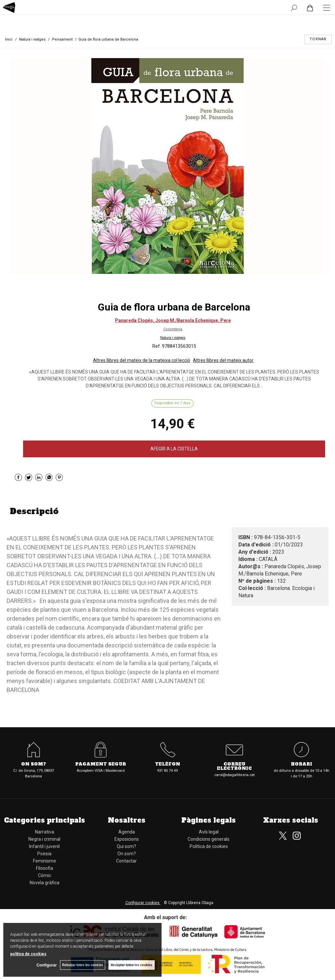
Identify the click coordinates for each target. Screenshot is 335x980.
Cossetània (173, 329)
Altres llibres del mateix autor (223, 360)
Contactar (126, 861)
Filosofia (45, 868)
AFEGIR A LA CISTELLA (174, 449)
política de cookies (28, 954)
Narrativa (45, 832)
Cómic (45, 875)
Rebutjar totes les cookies (82, 965)
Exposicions (127, 839)
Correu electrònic (234, 767)
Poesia (44, 854)
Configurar (46, 965)
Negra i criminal (44, 839)
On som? (34, 764)
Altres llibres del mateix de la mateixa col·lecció (142, 360)
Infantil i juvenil (44, 846)
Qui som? (126, 846)
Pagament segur (101, 764)
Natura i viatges (173, 338)
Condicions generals (209, 839)
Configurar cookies (143, 903)
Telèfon (167, 764)
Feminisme (45, 861)
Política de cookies (209, 846)
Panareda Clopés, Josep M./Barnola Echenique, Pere (173, 320)
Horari (302, 764)
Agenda (127, 832)
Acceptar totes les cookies (132, 965)
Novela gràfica (45, 883)
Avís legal (209, 832)
